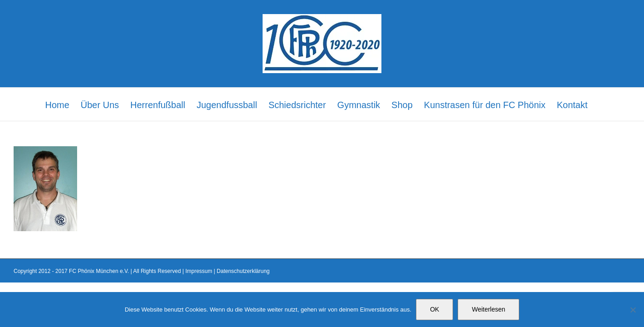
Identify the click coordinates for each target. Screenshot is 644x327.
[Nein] (633, 310)
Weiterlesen (488, 309)
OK (434, 309)
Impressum (199, 271)
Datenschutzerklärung (243, 271)
